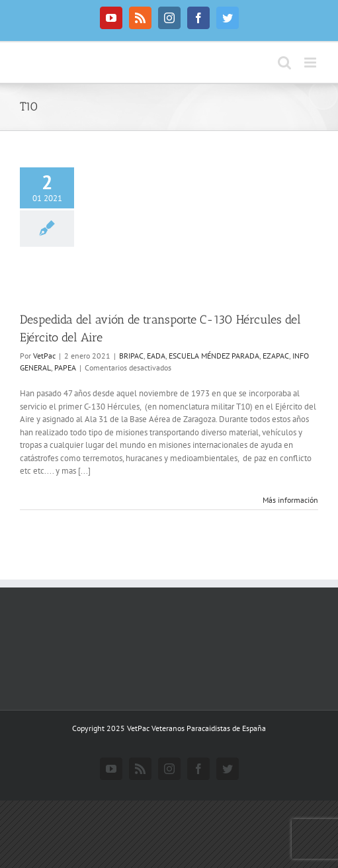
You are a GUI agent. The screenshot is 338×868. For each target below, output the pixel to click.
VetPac (44, 356)
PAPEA (65, 368)
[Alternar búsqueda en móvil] (284, 63)
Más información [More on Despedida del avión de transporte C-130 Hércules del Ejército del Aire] (290, 500)
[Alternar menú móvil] (311, 63)
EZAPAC (276, 356)
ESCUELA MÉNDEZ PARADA (214, 356)
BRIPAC (131, 356)
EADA (156, 356)
